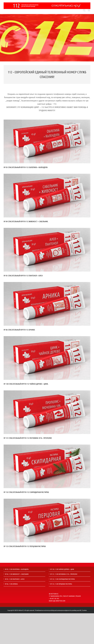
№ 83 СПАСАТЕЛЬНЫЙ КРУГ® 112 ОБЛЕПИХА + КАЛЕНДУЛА (26, 167)
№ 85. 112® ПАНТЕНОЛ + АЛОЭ (15, 579)
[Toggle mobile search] (84, 10)
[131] (47, 392)
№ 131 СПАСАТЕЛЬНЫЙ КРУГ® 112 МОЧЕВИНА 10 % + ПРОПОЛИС (28, 438)
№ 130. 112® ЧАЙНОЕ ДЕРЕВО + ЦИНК (62, 569)
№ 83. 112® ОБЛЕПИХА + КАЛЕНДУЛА (17, 569)
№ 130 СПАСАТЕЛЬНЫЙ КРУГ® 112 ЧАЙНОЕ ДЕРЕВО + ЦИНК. (26, 384)
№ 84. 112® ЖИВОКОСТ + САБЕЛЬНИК (17, 574)
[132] (47, 446)
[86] (47, 283)
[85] (47, 229)
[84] (47, 175)
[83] (47, 121)
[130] (47, 337)
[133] (47, 500)
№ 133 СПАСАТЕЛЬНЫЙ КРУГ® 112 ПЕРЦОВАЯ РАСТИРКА (25, 546)
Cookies (85, 610)
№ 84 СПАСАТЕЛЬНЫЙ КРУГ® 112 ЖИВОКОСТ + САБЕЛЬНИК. (26, 221)
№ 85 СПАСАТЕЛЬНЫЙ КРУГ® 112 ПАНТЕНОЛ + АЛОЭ (23, 276)
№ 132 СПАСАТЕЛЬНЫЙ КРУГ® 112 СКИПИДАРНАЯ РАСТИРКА (26, 492)
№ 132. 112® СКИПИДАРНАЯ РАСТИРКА (63, 579)
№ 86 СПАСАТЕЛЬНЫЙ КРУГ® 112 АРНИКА (19, 330)
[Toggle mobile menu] (89, 10)
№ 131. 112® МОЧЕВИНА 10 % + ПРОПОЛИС (64, 574)
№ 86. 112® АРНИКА (11, 584)
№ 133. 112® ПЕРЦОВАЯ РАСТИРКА (61, 584)
